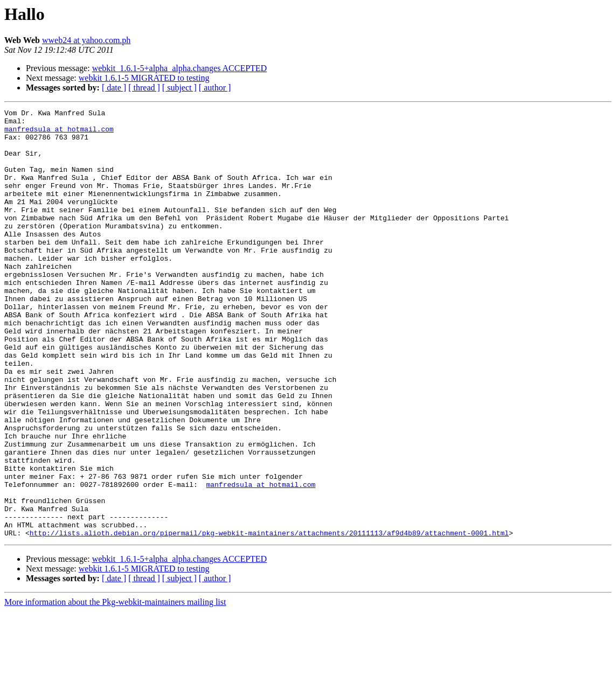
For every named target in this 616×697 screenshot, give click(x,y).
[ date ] (114, 88)
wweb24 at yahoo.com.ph (86, 40)
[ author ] (215, 88)
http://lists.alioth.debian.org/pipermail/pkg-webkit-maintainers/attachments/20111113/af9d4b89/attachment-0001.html (269, 618)
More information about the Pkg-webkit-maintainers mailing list (115, 688)
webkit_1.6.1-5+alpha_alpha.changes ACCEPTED (180, 68)
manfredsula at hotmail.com (59, 134)
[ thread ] (144, 88)
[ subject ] (179, 88)
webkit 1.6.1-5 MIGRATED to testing (144, 78)
